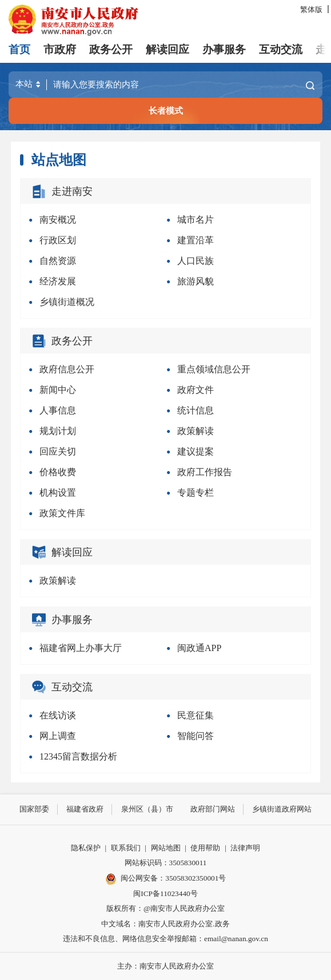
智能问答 (196, 736)
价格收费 (58, 472)
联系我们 (126, 848)
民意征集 (196, 715)
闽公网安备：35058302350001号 (166, 879)
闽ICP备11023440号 (165, 893)
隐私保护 (86, 848)
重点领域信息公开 (214, 369)
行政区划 (58, 240)
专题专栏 (196, 493)
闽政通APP (199, 648)
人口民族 (196, 261)
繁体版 (311, 9)
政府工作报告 (205, 472)
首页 (19, 49)
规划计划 (58, 431)
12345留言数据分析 (78, 756)
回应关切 (58, 451)
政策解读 (196, 431)
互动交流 (281, 49)
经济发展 (58, 281)
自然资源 (58, 261)
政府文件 (196, 390)
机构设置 (58, 493)
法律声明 (245, 848)
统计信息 (196, 410)
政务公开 (111, 49)
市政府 (60, 49)
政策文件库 (62, 513)
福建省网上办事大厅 (81, 648)
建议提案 (196, 451)
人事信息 (58, 410)
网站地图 (166, 848)
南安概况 (58, 220)
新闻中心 (58, 390)
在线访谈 (58, 715)
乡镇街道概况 (67, 302)
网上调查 (58, 736)
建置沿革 (196, 240)
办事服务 (224, 49)
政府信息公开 (67, 369)
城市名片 (196, 220)
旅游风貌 (196, 281)
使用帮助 (205, 848)
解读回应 (168, 49)
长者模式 (166, 111)
